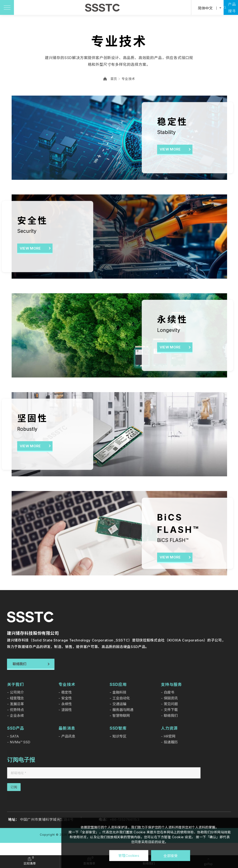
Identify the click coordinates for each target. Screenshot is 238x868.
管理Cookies (129, 856)
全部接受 (170, 856)
